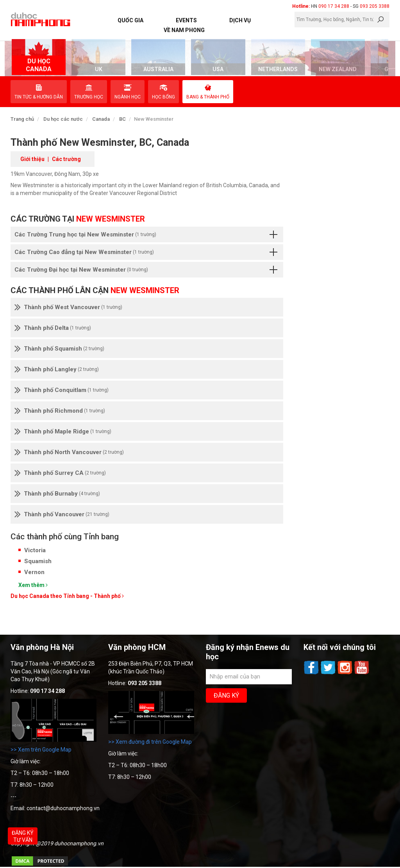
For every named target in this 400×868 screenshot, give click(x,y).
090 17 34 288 (334, 6)
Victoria (35, 550)
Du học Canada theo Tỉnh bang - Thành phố (67, 596)
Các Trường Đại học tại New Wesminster (146, 270)
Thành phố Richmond (60, 411)
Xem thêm (33, 585)
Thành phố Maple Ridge (63, 431)
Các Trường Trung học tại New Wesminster (146, 234)
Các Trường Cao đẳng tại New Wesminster (146, 252)
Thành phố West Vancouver (68, 307)
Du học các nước (63, 119)
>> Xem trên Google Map (41, 750)
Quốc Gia (130, 20)
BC (122, 119)
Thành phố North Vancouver (69, 452)
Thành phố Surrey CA (60, 473)
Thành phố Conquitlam (62, 390)
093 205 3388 (375, 6)
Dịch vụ (240, 20)
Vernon (34, 572)
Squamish (38, 561)
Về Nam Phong (184, 30)
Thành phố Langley (57, 369)
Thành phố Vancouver (62, 514)
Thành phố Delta (53, 328)
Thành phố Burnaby (57, 494)
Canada (101, 119)
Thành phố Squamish (59, 349)
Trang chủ (22, 119)
